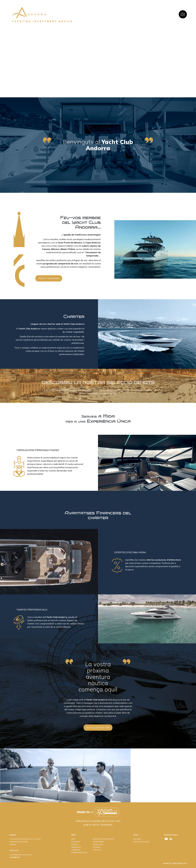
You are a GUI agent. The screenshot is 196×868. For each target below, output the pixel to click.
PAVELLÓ (75, 844)
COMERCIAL (76, 850)
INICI (73, 839)
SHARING (96, 847)
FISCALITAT (76, 842)
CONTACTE (97, 850)
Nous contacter (98, 728)
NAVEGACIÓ (76, 847)
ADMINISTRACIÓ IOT (79, 853)
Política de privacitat (141, 842)
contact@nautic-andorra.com (21, 855)
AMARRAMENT (99, 842)
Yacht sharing (49, 278)
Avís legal (137, 839)
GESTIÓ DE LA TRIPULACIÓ (103, 839)
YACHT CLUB (98, 844)
